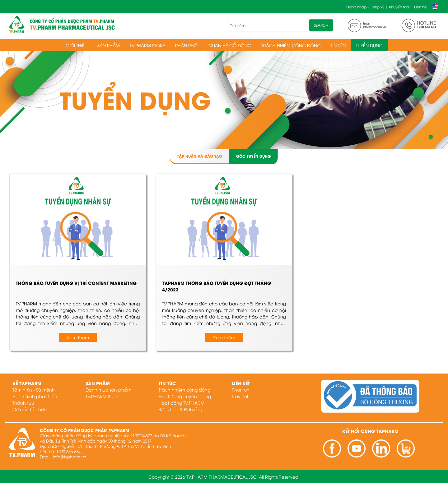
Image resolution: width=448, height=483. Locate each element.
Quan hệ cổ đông (230, 45)
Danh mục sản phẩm (108, 390)
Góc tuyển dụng (253, 156)
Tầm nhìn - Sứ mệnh (34, 390)
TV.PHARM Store (147, 45)
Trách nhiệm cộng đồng (291, 45)
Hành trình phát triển (35, 396)
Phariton (241, 390)
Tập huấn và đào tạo (200, 156)
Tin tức (338, 45)
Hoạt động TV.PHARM (182, 403)
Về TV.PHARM (27, 383)
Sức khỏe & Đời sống (180, 409)
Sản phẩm (109, 45)
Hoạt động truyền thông (185, 396)
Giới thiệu (77, 45)
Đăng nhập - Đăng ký (365, 7)
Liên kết (241, 383)
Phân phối (187, 45)
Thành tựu (23, 403)
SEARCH (321, 25)
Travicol (240, 396)
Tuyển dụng (369, 45)
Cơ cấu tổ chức (30, 409)
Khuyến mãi (399, 7)
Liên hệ (420, 7)
